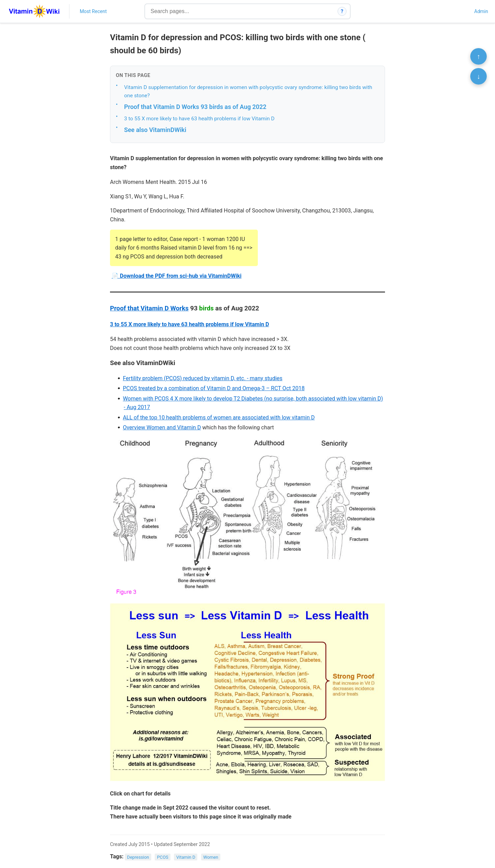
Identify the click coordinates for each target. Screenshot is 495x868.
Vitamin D (186, 857)
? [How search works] (342, 11)
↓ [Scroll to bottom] (478, 76)
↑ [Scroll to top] (478, 56)
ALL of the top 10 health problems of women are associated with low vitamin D (219, 417)
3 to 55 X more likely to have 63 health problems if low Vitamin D (199, 119)
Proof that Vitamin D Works (149, 308)
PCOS (163, 857)
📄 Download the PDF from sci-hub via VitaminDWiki (177, 276)
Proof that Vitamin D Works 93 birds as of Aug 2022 (195, 107)
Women (211, 857)
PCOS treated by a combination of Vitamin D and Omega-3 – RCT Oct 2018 (214, 388)
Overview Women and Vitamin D (162, 427)
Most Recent (93, 11)
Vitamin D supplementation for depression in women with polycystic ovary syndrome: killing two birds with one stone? (248, 92)
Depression (138, 857)
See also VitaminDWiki (155, 130)
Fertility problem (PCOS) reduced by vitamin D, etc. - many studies (202, 378)
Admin (481, 11)
